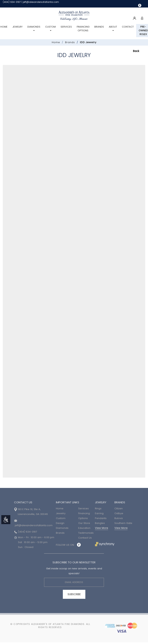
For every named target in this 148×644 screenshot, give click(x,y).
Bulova (119, 518)
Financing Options (83, 29)
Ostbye (119, 513)
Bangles (100, 523)
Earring (99, 513)
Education (84, 528)
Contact (128, 27)
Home (56, 42)
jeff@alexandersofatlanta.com (41, 2)
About (113, 28)
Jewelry (17, 27)
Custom (50, 28)
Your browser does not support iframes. (74, 271)
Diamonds (34, 28)
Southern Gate (123, 523)
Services (66, 27)
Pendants (101, 518)
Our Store (84, 523)
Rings (98, 508)
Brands (99, 27)
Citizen (119, 508)
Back (136, 51)
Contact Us (85, 538)
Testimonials (86, 533)
